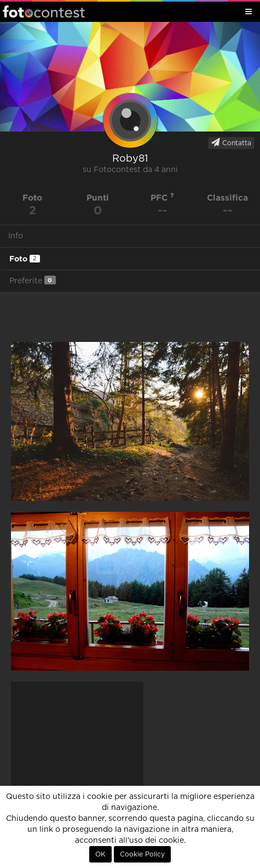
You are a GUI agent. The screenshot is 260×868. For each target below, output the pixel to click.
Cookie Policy (142, 854)
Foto (25, 259)
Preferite (33, 280)
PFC (162, 198)
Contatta (231, 142)
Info (16, 236)
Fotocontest (44, 12)
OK (100, 854)
